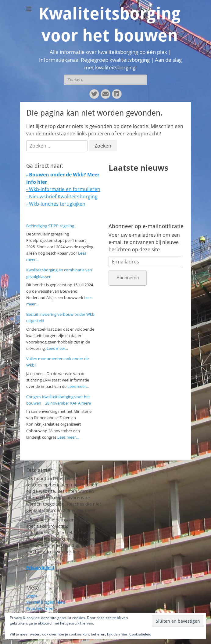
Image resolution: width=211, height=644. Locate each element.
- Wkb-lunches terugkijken (56, 204)
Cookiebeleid (140, 634)
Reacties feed (40, 609)
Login (32, 596)
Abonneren (128, 278)
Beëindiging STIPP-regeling (50, 226)
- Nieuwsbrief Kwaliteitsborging (62, 197)
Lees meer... (57, 348)
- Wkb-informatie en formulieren (63, 189)
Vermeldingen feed (46, 602)
